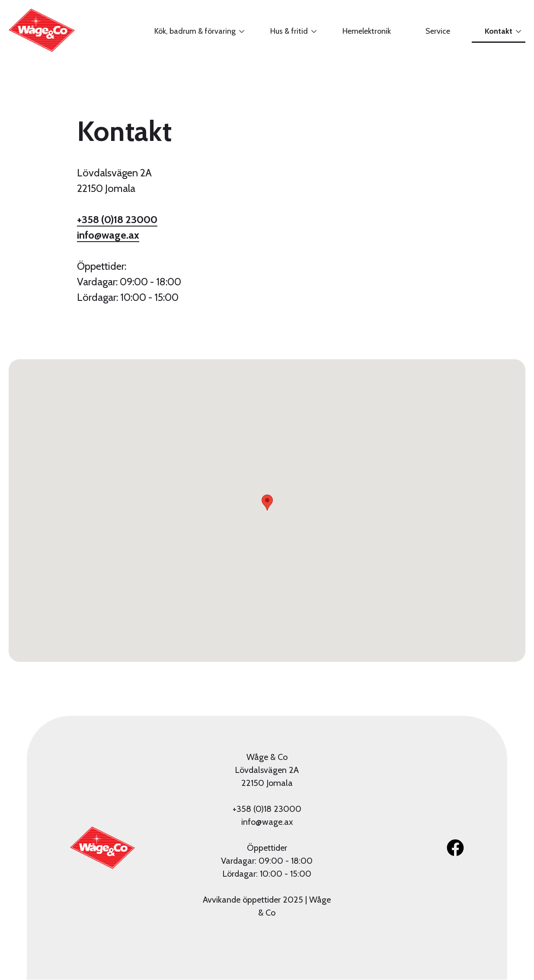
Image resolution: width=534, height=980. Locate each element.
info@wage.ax (108, 235)
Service (438, 31)
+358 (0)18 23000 (117, 219)
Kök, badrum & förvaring (193, 35)
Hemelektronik (367, 31)
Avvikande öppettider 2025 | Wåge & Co (267, 906)
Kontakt (496, 35)
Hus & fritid (287, 35)
